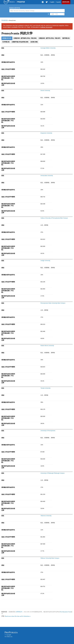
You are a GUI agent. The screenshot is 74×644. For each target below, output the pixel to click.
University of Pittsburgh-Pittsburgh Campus (53, 473)
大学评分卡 (19, 612)
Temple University (46, 388)
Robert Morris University (47, 346)
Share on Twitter (47, 2)
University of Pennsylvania (48, 431)
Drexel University (45, 90)
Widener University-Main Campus (50, 558)
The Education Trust (65, 612)
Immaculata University (47, 176)
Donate (66, 2)
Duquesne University (46, 133)
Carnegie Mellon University (48, 48)
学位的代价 (21, 2)
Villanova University (46, 516)
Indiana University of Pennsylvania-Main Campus (54, 218)
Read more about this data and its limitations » (18, 616)
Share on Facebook (43, 2)
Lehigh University (45, 261)
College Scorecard (46, 27)
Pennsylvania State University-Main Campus (53, 303)
